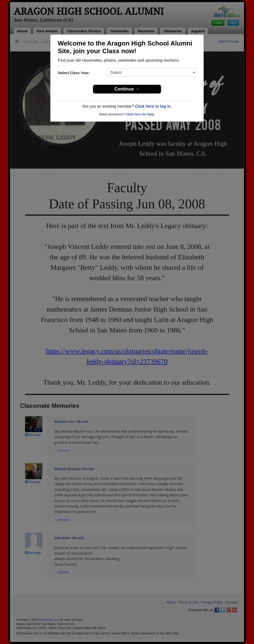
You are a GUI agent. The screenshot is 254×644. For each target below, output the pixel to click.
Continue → (127, 89)
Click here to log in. (153, 106)
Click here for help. (140, 114)
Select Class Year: (74, 73)
